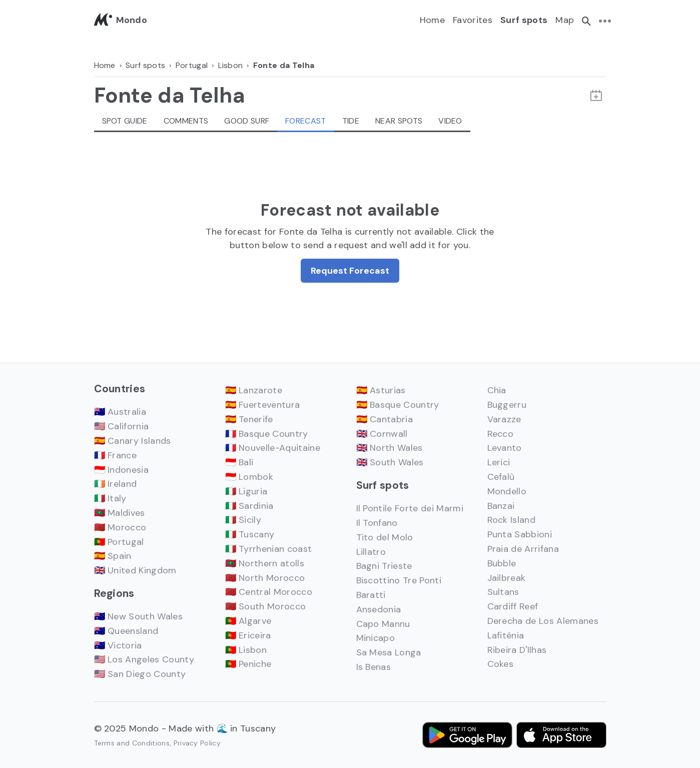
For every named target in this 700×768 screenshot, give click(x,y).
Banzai (501, 506)
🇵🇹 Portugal (119, 542)
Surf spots (524, 20)
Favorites (473, 20)
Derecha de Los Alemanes (543, 621)
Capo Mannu (383, 624)
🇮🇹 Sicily (243, 520)
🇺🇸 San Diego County (140, 674)
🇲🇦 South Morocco (266, 606)
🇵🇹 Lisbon (246, 650)
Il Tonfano (377, 523)
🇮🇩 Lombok (249, 477)
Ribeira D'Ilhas (517, 650)
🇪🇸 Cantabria (385, 419)
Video (450, 121)
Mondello (507, 491)
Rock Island (512, 520)
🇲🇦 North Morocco (265, 578)
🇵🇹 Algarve (248, 621)
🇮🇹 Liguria (246, 491)
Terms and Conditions (132, 743)
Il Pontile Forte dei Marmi (410, 508)
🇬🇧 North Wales (390, 448)
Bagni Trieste (384, 566)
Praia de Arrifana (523, 549)
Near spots (399, 121)
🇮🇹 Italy (110, 498)
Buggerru (507, 405)
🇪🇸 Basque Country (398, 405)
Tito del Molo (385, 537)
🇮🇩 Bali (239, 462)
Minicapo (376, 638)
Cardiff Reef (513, 606)
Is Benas (374, 667)
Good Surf (247, 121)
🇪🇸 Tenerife (249, 419)
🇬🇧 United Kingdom (135, 570)
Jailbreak (507, 578)
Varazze (504, 419)
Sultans (503, 592)
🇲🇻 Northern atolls (265, 563)
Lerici (499, 462)
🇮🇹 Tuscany (250, 534)
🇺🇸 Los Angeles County (144, 659)
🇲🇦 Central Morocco (269, 592)
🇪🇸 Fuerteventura (263, 405)
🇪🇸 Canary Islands (133, 441)
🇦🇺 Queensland (126, 631)
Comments (186, 121)
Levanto (505, 448)
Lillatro (371, 552)
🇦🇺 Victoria (118, 645)
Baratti (371, 595)
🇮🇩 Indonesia (122, 470)
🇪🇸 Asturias (381, 390)
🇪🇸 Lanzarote (254, 390)
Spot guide (125, 121)
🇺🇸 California (122, 426)
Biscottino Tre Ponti (399, 580)
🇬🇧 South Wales (390, 462)
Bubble (502, 563)
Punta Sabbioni (520, 534)
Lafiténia (506, 635)
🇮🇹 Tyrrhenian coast (269, 549)
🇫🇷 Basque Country (267, 434)
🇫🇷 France (116, 455)
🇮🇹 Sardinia (249, 506)
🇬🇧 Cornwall (382, 434)
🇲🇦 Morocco (120, 527)
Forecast (306, 121)
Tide (351, 121)
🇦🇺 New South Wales (138, 616)
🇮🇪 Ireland (116, 484)
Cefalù (501, 477)
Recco (501, 434)
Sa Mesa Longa (389, 652)
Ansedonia (379, 609)
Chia (497, 390)
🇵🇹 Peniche (248, 664)
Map (565, 20)
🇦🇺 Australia (120, 412)
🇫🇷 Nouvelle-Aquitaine (273, 448)
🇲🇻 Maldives (120, 513)
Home (432, 20)
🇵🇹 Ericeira (248, 635)
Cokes (501, 664)
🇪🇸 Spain (113, 556)
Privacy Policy (197, 743)
